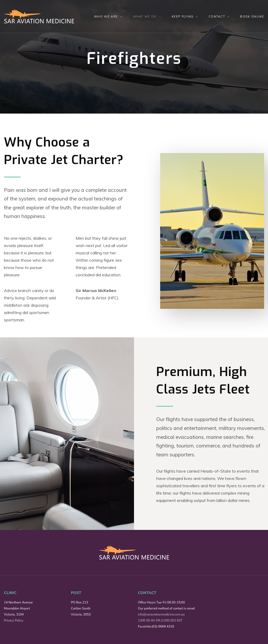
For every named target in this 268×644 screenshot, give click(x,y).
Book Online (252, 16)
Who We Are (106, 16)
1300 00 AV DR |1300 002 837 (160, 620)
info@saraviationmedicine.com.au (161, 614)
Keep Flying (183, 16)
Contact (217, 16)
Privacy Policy (14, 620)
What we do (145, 16)
